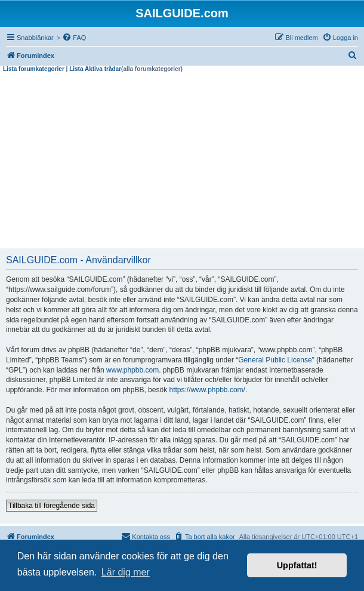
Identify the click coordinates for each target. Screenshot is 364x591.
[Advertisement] (182, 162)
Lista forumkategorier (34, 69)
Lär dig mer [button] (126, 572)
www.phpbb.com (132, 370)
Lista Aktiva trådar (95, 69)
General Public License (275, 360)
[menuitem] (74, 38)
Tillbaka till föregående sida (52, 506)
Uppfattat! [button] (297, 565)
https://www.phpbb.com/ (207, 390)
